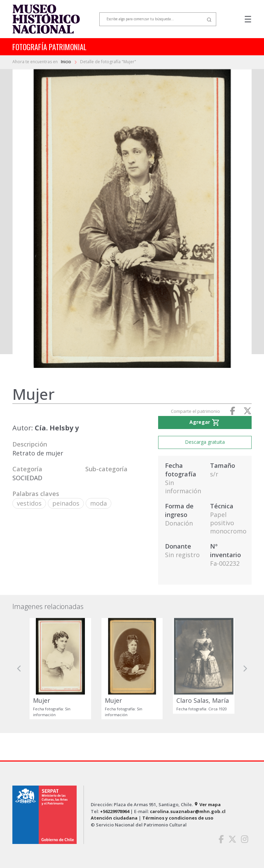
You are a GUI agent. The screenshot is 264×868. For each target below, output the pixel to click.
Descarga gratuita (205, 442)
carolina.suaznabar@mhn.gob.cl (188, 811)
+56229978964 (115, 811)
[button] (19, 669)
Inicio (67, 62)
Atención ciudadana (114, 818)
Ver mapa (207, 804)
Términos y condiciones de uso (178, 818)
